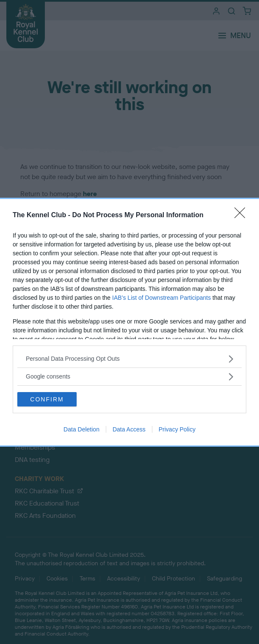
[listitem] (129, 359)
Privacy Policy (177, 429)
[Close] (242, 216)
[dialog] (129, 322)
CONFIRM (47, 399)
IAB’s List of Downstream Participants (161, 298)
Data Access (129, 429)
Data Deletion (81, 429)
